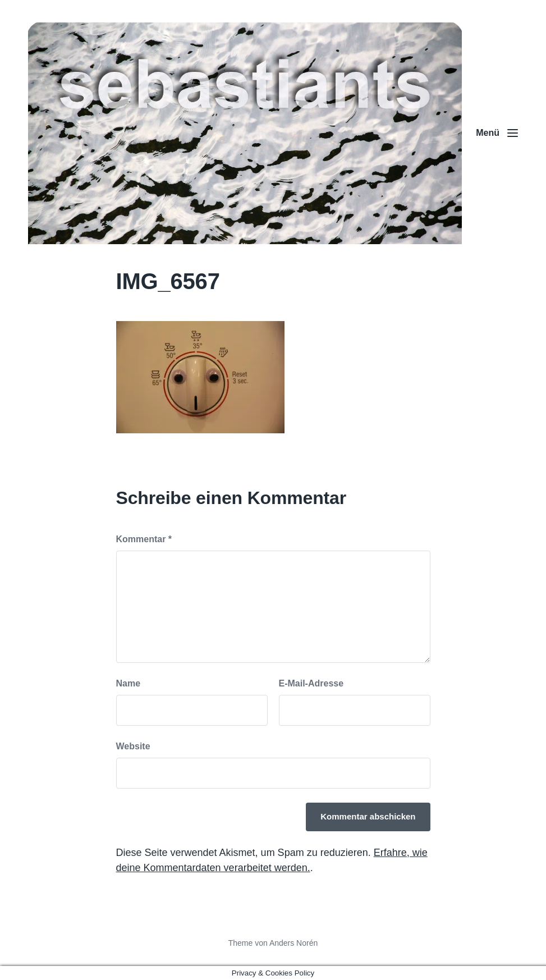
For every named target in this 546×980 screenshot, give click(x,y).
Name (129, 683)
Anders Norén (293, 943)
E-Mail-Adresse (311, 683)
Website (133, 746)
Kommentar (144, 539)
